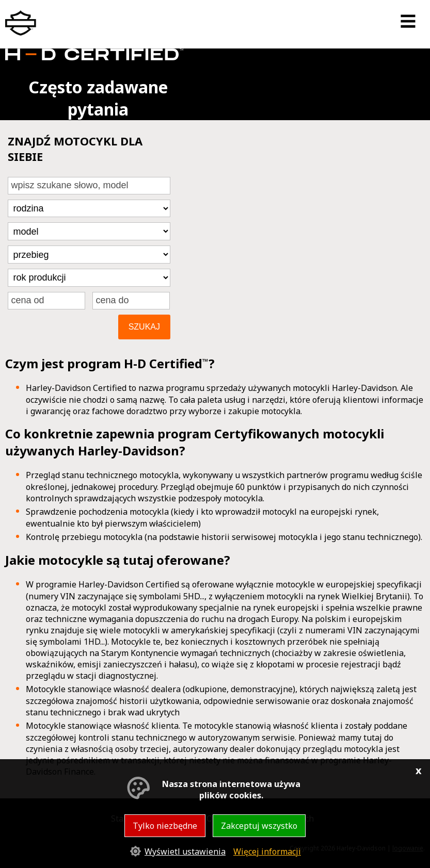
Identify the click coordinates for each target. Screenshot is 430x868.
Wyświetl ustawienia (185, 851)
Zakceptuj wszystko (259, 826)
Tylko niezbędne (165, 826)
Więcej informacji (267, 851)
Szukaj (144, 327)
